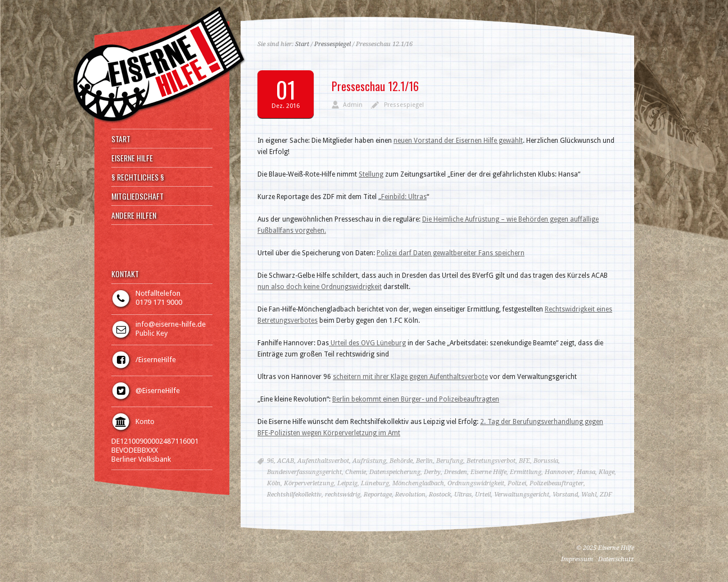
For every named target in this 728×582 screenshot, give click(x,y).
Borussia (546, 461)
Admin (353, 105)
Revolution (410, 495)
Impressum (577, 559)
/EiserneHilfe (156, 360)
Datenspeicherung (395, 472)
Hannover (559, 472)
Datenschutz (616, 559)
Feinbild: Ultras (404, 197)
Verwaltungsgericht (522, 495)
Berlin (424, 461)
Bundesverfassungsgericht (304, 472)
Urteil (483, 495)
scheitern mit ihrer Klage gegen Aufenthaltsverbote (410, 377)
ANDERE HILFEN (134, 215)
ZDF (606, 495)
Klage (607, 472)
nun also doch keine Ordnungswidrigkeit (320, 287)
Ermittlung (526, 472)
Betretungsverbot (491, 461)
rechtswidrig (343, 495)
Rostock (440, 495)
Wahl (589, 495)
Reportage (378, 495)
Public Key (152, 333)
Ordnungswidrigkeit (476, 483)
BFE (524, 461)
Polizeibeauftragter (557, 483)
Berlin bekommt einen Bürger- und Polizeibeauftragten (416, 399)
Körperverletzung (309, 483)
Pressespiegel (333, 44)
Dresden (456, 472)
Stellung (371, 174)
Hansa (586, 472)
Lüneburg (375, 483)
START (121, 139)
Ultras (463, 495)
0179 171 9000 (159, 302)
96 (270, 461)
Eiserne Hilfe (489, 472)
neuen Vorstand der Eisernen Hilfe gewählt (458, 141)
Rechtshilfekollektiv (294, 495)
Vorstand (565, 495)
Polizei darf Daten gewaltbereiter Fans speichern (451, 253)
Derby (432, 472)
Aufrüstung (369, 461)
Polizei (517, 483)
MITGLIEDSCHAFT (137, 196)
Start (302, 44)
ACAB (286, 461)
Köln (274, 483)
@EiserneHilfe (158, 391)
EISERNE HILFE (132, 158)
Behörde (401, 461)
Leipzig (347, 483)
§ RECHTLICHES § (138, 177)
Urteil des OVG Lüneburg (367, 343)
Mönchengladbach (418, 483)
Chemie (356, 472)
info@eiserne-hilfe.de (171, 324)
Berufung (450, 461)
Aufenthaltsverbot (323, 461)
